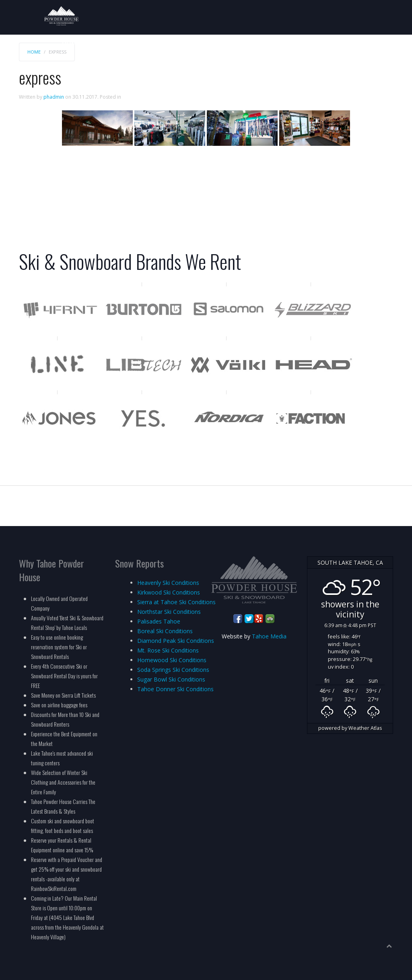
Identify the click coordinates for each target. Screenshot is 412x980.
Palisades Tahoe (159, 621)
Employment (354, 43)
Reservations (132, 43)
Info (388, 43)
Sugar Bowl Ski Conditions (171, 679)
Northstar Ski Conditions (169, 612)
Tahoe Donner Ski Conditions (175, 689)
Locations (309, 43)
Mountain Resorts (192, 43)
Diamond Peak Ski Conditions (176, 641)
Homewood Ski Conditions (172, 660)
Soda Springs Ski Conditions (173, 670)
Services (242, 43)
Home (71, 43)
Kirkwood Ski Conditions (169, 592)
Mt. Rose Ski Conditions (168, 650)
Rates (95, 43)
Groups (274, 43)
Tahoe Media (269, 636)
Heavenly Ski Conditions (168, 583)
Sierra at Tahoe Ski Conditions (176, 602)
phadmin (54, 97)
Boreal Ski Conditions (165, 631)
